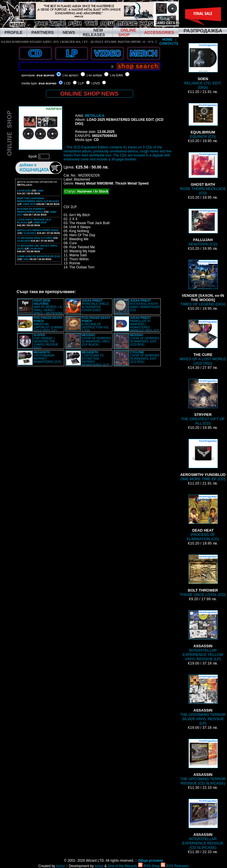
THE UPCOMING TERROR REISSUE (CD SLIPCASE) (203, 762)
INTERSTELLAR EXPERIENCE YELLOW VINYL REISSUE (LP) (203, 636)
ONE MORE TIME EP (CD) (203, 460)
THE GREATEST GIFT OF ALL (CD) (203, 402)
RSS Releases (175, 866)
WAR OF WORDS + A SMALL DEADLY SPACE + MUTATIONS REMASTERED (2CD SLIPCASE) (40, 309)
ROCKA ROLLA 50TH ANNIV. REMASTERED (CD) (145, 305)
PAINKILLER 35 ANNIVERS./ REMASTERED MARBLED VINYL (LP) (144, 324)
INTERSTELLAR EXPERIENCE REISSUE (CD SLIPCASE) (203, 824)
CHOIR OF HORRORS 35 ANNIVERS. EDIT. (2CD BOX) (145, 340)
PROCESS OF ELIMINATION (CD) (203, 518)
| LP (81, 83)
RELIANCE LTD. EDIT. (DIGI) (203, 66)
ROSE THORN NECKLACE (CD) (203, 174)
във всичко (45, 75)
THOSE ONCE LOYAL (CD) (203, 576)
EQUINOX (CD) (203, 121)
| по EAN (117, 75)
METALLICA (94, 116)
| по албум (94, 75)
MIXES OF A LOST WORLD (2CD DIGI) (203, 343)
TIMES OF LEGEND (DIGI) (203, 283)
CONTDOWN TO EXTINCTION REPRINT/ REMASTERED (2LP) (96, 359)
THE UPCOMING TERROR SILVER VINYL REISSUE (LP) (203, 700)
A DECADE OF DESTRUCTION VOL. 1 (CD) (96, 324)
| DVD (96, 83)
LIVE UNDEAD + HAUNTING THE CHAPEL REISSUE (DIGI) (46, 341)
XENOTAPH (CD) (203, 227)
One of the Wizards (122, 866)
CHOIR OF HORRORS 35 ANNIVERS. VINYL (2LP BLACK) (97, 340)
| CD (67, 83)
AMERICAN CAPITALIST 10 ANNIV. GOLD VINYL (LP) (49, 324)
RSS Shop (149, 866)
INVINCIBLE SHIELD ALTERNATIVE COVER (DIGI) (95, 305)
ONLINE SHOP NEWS (89, 94)
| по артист (70, 75)
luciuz (61, 866)
